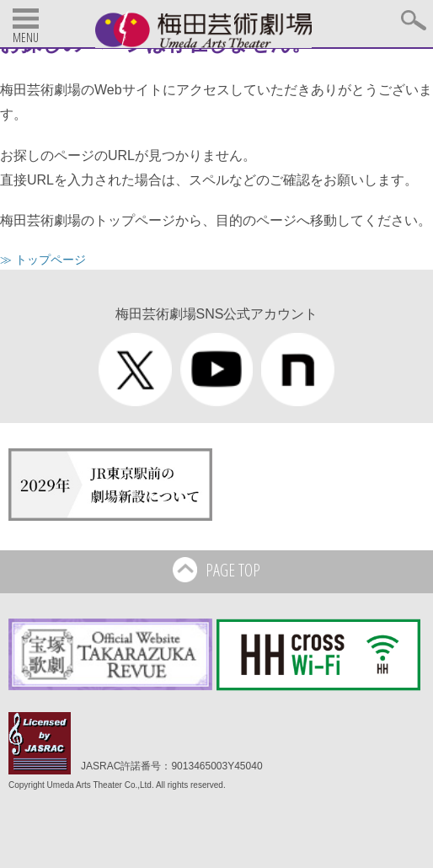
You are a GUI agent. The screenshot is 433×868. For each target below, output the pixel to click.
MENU (26, 38)
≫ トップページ (43, 260)
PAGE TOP (217, 572)
